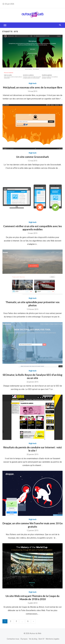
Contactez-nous (13, 639)
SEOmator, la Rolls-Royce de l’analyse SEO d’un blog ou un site (32, 376)
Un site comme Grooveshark (32, 157)
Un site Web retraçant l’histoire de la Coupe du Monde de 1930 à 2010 (32, 597)
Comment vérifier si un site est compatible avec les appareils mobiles (33, 228)
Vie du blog (33, 639)
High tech (33, 83)
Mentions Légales (53, 639)
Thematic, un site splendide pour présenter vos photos (32, 304)
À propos (24, 639)
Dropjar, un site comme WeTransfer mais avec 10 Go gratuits (32, 525)
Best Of (42, 639)
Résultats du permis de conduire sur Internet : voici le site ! (32, 449)
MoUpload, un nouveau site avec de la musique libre (33, 87)
